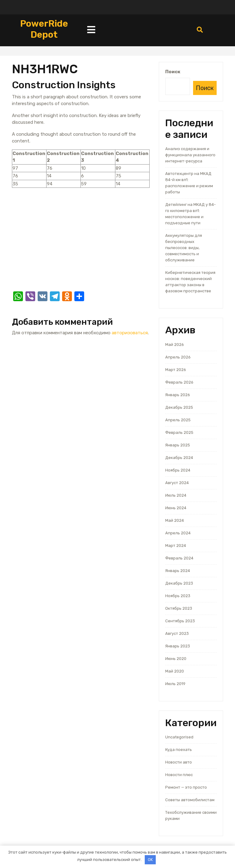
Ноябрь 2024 (178, 470)
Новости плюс (179, 775)
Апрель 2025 (178, 420)
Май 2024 (175, 520)
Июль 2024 (176, 495)
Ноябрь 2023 (178, 596)
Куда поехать (179, 750)
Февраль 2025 (179, 432)
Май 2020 (175, 671)
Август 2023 (177, 633)
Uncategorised (179, 737)
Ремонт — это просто (186, 787)
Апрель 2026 (178, 357)
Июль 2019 (175, 684)
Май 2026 (175, 345)
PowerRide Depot (44, 29)
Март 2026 (176, 370)
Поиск (173, 72)
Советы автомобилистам (190, 800)
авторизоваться (130, 333)
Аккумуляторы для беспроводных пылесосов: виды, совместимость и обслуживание (184, 248)
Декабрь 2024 (179, 458)
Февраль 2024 (179, 558)
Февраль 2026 (179, 382)
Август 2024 (177, 483)
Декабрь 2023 (179, 583)
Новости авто (179, 762)
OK (150, 860)
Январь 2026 (178, 395)
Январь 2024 (178, 571)
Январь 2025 (178, 445)
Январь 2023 (178, 646)
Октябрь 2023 (179, 608)
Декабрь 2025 (179, 407)
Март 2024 (176, 546)
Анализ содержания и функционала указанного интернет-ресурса (190, 155)
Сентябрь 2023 (180, 621)
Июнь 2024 (176, 508)
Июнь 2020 (176, 659)
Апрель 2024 (178, 533)
